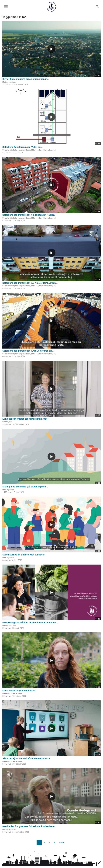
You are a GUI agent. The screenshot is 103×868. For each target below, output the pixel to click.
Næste (62, 843)
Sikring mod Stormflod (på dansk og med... (25, 487)
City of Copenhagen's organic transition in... (26, 79)
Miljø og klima (8, 490)
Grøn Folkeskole (9, 829)
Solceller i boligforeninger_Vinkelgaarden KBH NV (29, 215)
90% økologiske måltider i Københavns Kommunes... (30, 623)
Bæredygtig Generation (12, 693)
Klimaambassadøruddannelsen (19, 691)
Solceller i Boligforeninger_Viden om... (23, 147)
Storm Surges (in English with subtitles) (23, 555)
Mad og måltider (9, 82)
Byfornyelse (7, 422)
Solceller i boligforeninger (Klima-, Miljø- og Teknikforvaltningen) (29, 150)
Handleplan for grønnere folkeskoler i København (28, 826)
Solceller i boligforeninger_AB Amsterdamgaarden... (30, 283)
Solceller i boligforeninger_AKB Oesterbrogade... (28, 351)
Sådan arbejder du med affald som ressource (26, 758)
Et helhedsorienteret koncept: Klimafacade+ (26, 419)
